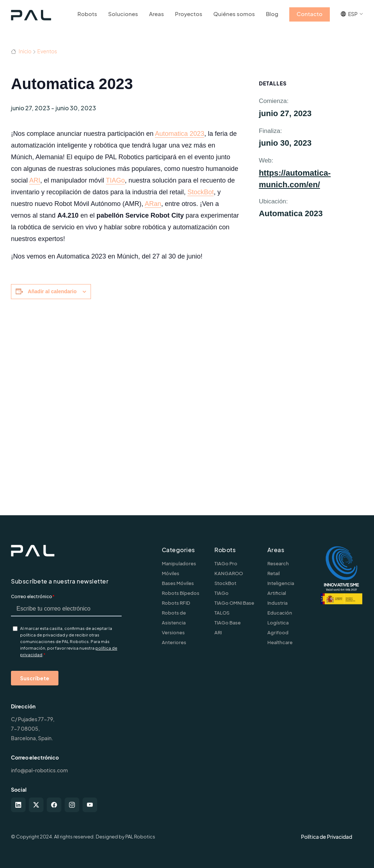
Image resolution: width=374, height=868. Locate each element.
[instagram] (72, 805)
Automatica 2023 (180, 134)
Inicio (21, 51)
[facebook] (54, 805)
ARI (35, 180)
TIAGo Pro (226, 563)
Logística (278, 623)
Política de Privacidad (327, 837)
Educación (280, 613)
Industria (277, 603)
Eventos (47, 51)
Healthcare (280, 642)
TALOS (222, 613)
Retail (274, 573)
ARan (153, 204)
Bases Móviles (178, 583)
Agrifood (278, 632)
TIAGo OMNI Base (234, 603)
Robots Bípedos (181, 593)
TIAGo (115, 180)
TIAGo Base (228, 623)
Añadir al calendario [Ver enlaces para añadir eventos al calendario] (52, 291)
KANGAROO (229, 573)
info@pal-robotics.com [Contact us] (39, 770)
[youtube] (90, 805)
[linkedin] (18, 805)
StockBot (201, 192)
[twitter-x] (36, 805)
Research (278, 563)
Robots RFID (176, 603)
